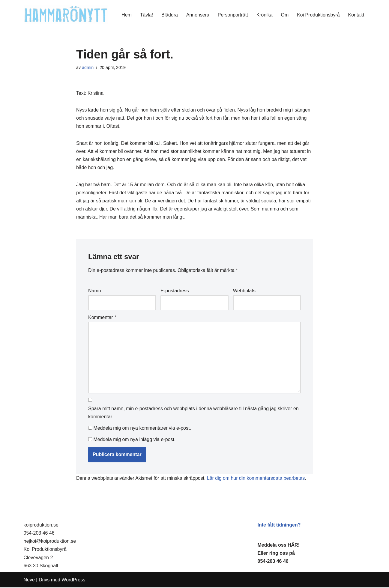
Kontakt (356, 15)
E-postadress (175, 292)
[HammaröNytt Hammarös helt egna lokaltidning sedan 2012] (66, 15)
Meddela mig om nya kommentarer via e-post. (142, 429)
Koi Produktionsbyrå (318, 15)
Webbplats (244, 292)
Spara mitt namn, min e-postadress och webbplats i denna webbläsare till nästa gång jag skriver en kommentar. (193, 414)
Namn (95, 292)
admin (88, 67)
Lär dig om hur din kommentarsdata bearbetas (257, 479)
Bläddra (169, 15)
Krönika (264, 15)
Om (284, 15)
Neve (29, 580)
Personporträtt (232, 15)
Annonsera (197, 15)
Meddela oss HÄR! (279, 546)
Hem (126, 15)
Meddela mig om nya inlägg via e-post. (134, 440)
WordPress (73, 580)
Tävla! (146, 15)
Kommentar (102, 318)
